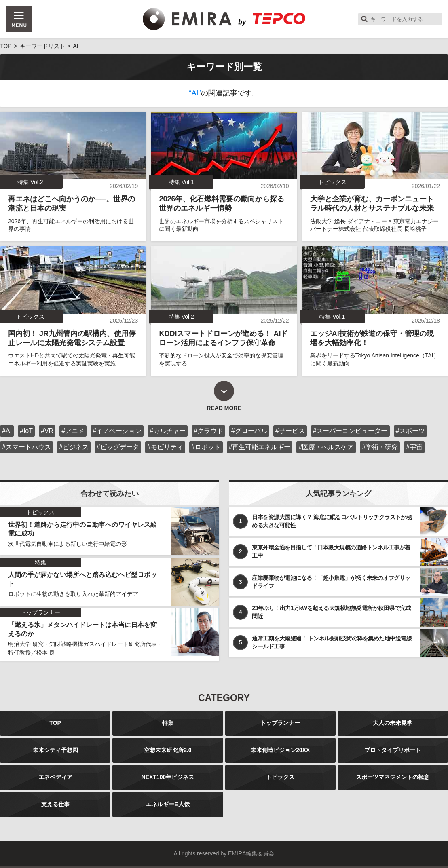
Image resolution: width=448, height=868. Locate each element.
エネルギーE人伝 (168, 804)
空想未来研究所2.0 (168, 750)
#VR (47, 431)
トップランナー (280, 723)
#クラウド (208, 431)
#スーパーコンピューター (350, 431)
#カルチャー (168, 431)
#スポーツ (411, 431)
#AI (7, 431)
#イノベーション (117, 431)
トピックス (280, 777)
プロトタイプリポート (393, 750)
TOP (55, 723)
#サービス (290, 431)
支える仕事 (55, 804)
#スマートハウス (26, 447)
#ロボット (206, 447)
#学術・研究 (380, 447)
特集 (168, 723)
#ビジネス (74, 447)
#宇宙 (414, 447)
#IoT (26, 431)
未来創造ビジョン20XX (280, 750)
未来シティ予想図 (55, 750)
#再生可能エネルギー (260, 447)
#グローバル (249, 431)
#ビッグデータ (118, 447)
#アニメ (73, 431)
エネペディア (55, 777)
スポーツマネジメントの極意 (393, 777)
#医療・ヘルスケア (326, 447)
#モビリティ (165, 447)
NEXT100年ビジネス (168, 777)
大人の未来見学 (393, 723)
